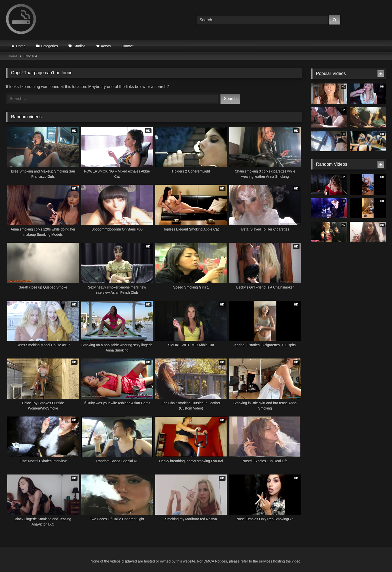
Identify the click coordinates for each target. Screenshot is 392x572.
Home (21, 46)
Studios (80, 46)
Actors (106, 46)
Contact (127, 46)
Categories (49, 46)
